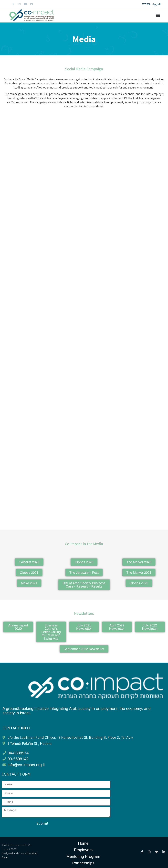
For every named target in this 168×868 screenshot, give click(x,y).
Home (83, 843)
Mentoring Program (83, 856)
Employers (83, 850)
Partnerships (83, 863)
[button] (158, 15)
